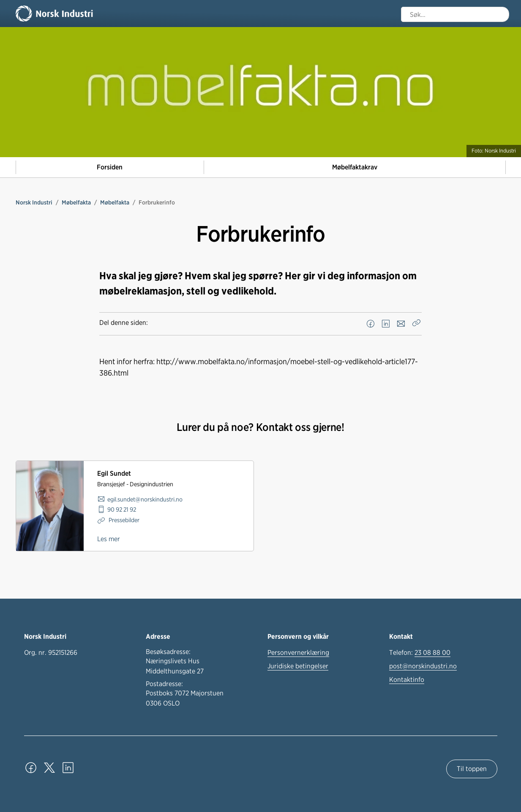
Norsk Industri (34, 202)
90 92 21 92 (122, 509)
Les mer (109, 539)
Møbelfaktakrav (355, 167)
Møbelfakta (76, 202)
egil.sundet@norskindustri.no (145, 499)
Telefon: (420, 653)
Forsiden (110, 167)
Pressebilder (123, 520)
